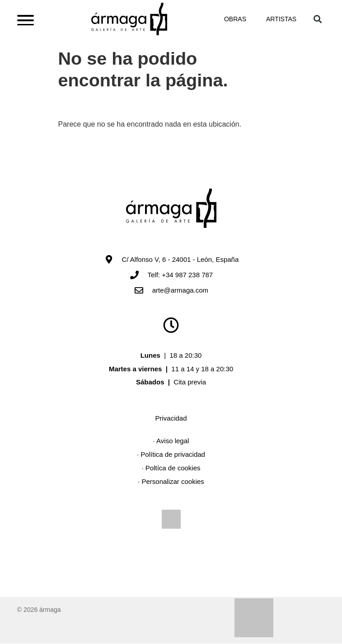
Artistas (281, 19)
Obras (235, 19)
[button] (317, 19)
